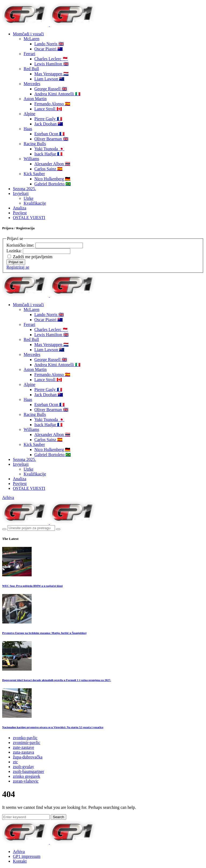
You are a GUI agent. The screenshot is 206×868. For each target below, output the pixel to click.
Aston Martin (35, 99)
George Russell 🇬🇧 (51, 89)
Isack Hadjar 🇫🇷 (48, 154)
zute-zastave (23, 747)
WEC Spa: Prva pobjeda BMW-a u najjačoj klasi (32, 586)
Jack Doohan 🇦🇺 (49, 124)
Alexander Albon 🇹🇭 (52, 164)
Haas (28, 129)
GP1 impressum (27, 856)
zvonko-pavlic (25, 738)
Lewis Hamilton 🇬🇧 (51, 64)
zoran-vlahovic (26, 781)
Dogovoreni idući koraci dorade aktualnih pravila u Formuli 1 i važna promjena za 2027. (57, 680)
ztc (15, 762)
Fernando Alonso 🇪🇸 (52, 104)
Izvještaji (21, 193)
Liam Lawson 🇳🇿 (49, 79)
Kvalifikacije (35, 203)
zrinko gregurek (27, 776)
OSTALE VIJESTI (29, 218)
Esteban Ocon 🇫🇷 (49, 134)
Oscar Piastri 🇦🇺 (49, 49)
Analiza (20, 208)
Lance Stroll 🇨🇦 (48, 109)
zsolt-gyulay (23, 767)
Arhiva (8, 497)
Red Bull (31, 69)
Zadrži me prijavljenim (33, 257)
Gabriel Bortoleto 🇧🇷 (53, 184)
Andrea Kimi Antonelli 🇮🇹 (57, 94)
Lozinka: (15, 251)
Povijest (20, 213)
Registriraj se (18, 267)
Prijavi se (16, 262)
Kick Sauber (34, 174)
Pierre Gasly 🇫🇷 (48, 119)
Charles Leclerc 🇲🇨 (51, 59)
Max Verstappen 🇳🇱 (51, 74)
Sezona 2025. (24, 189)
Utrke (28, 198)
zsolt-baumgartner (28, 771)
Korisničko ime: (21, 245)
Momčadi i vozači (28, 34)
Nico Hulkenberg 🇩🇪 (52, 179)
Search (58, 817)
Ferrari (30, 54)
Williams (31, 159)
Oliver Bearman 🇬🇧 (51, 139)
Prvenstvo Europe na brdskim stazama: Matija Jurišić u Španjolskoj (44, 633)
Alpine (30, 114)
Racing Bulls (35, 144)
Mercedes (32, 84)
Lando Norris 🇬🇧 (49, 44)
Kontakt (20, 861)
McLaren (32, 39)
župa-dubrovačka (28, 757)
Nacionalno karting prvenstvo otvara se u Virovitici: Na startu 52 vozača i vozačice (53, 727)
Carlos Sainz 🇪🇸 (48, 169)
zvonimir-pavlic (27, 743)
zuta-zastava (23, 752)
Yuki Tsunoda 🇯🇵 (49, 149)
